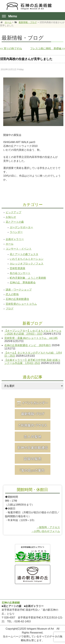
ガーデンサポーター (21, 227)
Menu (9, 16)
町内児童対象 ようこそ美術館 (28, 278)
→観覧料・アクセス (48, 527)
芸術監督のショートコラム (21, 304)
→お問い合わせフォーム (46, 531)
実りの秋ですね (11, 48)
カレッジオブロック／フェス (27, 264)
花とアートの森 (15, 222)
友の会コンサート (20, 273)
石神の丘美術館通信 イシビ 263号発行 (28, 345)
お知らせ (11, 217)
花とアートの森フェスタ (24, 254)
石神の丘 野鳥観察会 (23, 283)
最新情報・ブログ (28, 22)
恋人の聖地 (12, 294)
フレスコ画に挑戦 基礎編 (48, 48)
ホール (10, 244)
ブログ (10, 309)
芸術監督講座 (18, 268)
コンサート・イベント (19, 249)
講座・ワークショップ (19, 290)
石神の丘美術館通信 (17, 299)
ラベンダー (16, 232)
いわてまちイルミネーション (27, 259)
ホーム (8, 22)
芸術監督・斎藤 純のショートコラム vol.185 (31, 338)
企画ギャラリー (15, 239)
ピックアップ (13, 212)
